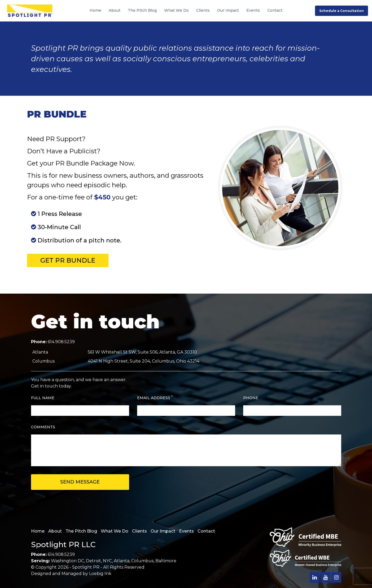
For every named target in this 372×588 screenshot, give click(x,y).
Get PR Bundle (68, 260)
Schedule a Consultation (342, 11)
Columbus (142, 561)
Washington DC (67, 561)
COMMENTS (43, 427)
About (115, 10)
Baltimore (166, 561)
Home (95, 10)
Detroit (93, 561)
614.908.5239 (61, 342)
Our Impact (228, 10)
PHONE (251, 398)
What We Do (176, 10)
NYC (107, 561)
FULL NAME (43, 398)
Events (253, 10)
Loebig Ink (100, 574)
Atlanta (122, 561)
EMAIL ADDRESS (155, 398)
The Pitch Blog (142, 10)
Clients (203, 10)
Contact (275, 10)
